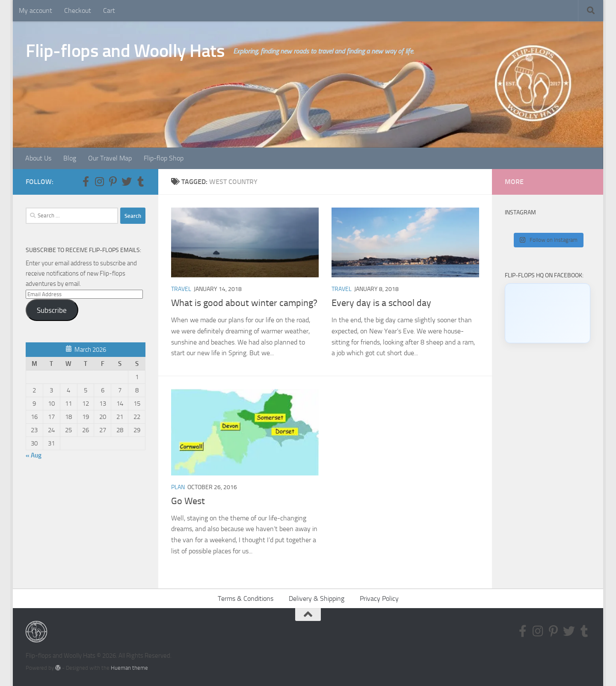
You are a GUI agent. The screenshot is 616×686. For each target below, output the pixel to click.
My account (36, 10)
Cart (109, 10)
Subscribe (52, 310)
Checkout (78, 10)
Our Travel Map (110, 158)
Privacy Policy (379, 598)
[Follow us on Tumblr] (140, 181)
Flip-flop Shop (164, 158)
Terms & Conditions (246, 598)
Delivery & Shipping (317, 598)
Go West (188, 501)
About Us (38, 158)
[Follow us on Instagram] (99, 181)
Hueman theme (129, 668)
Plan (178, 487)
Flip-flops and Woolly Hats (125, 51)
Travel (181, 289)
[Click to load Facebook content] (548, 313)
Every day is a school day (381, 303)
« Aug (34, 455)
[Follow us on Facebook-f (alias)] (86, 181)
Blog (70, 158)
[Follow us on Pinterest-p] (113, 181)
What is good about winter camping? (244, 303)
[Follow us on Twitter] (127, 181)
